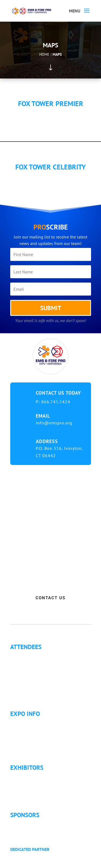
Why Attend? (26, 656)
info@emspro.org (54, 423)
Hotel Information (31, 736)
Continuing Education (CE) (39, 662)
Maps (57, 54)
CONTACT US (50, 598)
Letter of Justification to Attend (42, 682)
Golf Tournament (30, 695)
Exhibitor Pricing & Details (39, 783)
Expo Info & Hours (32, 723)
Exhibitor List (27, 777)
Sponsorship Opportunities (39, 824)
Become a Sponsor (32, 830)
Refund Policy (27, 749)
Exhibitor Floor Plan (33, 790)
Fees (19, 729)
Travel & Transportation (36, 742)
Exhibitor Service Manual (38, 796)
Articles (21, 688)
